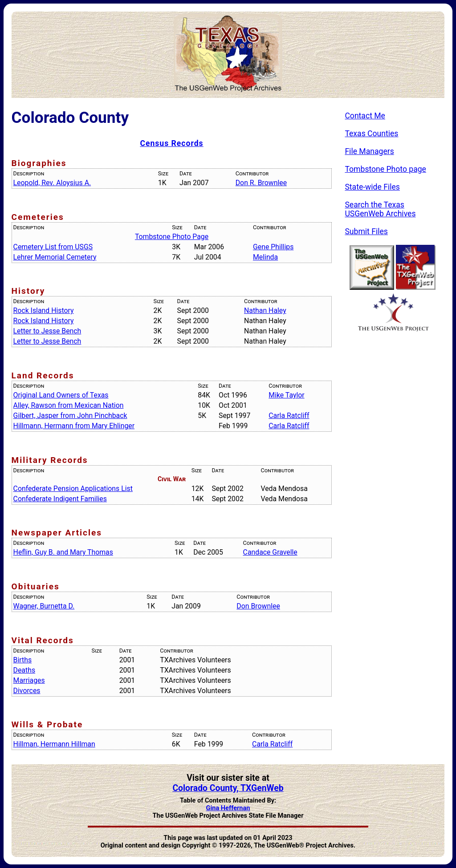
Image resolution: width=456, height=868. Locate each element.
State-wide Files (372, 187)
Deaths (24, 670)
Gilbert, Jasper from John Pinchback (70, 416)
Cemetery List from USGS (53, 247)
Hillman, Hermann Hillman (54, 744)
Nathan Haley (265, 310)
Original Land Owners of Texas (61, 395)
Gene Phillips (273, 247)
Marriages (29, 680)
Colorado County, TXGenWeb (228, 788)
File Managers (369, 151)
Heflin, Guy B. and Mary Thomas (63, 552)
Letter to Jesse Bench (47, 331)
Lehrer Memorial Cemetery (55, 257)
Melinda (265, 257)
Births (23, 660)
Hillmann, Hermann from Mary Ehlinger (74, 426)
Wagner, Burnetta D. (44, 606)
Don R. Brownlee (261, 183)
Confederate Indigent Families (60, 499)
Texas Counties (371, 134)
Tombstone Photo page (385, 169)
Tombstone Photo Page (172, 237)
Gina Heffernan (228, 808)
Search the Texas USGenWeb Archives (380, 209)
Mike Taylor (286, 395)
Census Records (171, 143)
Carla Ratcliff (289, 416)
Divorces (27, 691)
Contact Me (365, 116)
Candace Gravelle (270, 552)
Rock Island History (44, 310)
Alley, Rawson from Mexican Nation (69, 405)
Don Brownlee (258, 606)
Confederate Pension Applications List (73, 489)
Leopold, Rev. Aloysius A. (52, 183)
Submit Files (366, 231)
